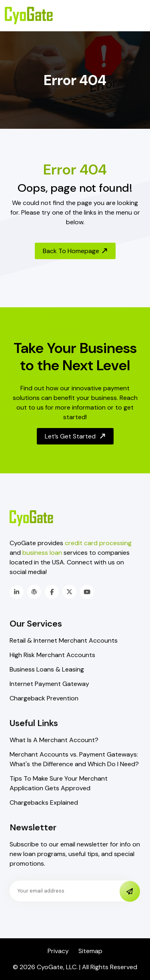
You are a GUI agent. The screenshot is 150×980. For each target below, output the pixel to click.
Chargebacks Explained (44, 802)
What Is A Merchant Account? (54, 740)
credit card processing (98, 543)
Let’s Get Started (76, 436)
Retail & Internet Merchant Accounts (64, 640)
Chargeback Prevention (44, 698)
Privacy (58, 951)
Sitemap (90, 951)
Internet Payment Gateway (49, 684)
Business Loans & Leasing (47, 669)
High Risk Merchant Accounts (52, 655)
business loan (42, 553)
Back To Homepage (76, 251)
